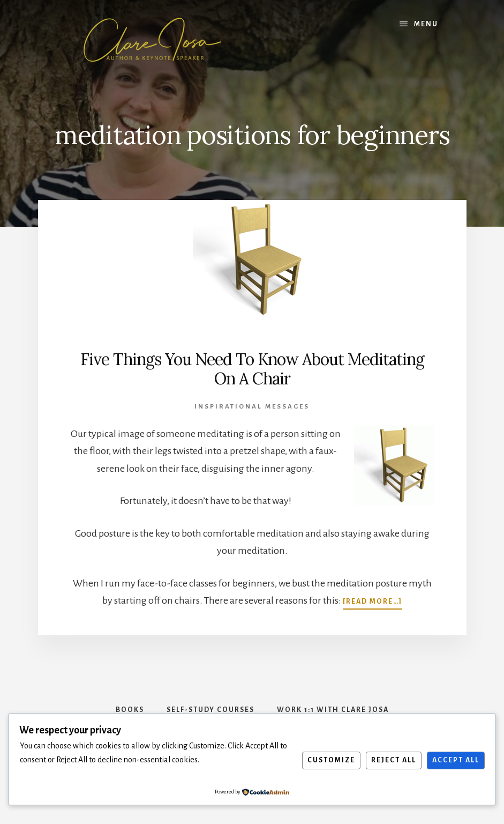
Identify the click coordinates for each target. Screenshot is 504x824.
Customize (331, 760)
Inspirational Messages (252, 407)
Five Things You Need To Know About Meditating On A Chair (252, 369)
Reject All (394, 760)
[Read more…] (373, 600)
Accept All (456, 760)
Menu (426, 24)
